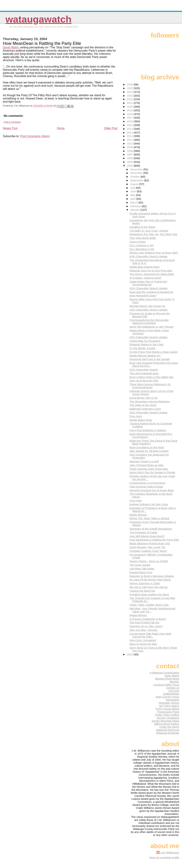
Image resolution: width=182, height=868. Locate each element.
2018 (130, 114)
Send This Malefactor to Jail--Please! (152, 327)
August (135, 184)
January (135, 210)
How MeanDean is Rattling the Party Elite (154, 540)
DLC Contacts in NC (142, 245)
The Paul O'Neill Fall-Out (144, 622)
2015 (130, 125)
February (136, 206)
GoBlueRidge (171, 694)
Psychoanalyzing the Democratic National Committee (149, 321)
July (133, 188)
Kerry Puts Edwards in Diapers (148, 430)
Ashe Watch (172, 676)
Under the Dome (169, 727)
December (137, 169)
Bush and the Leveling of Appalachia (151, 292)
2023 (130, 96)
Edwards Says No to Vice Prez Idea (151, 271)
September (137, 180)
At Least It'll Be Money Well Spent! (150, 580)
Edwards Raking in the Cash (147, 344)
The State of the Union (143, 405)
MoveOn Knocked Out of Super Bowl (152, 490)
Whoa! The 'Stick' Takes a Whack (149, 518)
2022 (130, 99)
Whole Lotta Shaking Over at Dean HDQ (154, 253)
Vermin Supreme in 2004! (145, 583)
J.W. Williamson (170, 852)
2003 (130, 654)
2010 (130, 143)
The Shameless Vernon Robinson (150, 401)
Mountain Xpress (169, 703)
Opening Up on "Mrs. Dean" (146, 626)
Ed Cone (174, 691)
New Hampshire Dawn (143, 296)
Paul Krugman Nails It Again (146, 487)
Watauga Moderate (168, 733)
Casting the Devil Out (142, 591)
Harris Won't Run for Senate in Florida (152, 472)
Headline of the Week (142, 227)
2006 (130, 158)
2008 (130, 151)
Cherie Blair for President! (145, 341)
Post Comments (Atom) (35, 136)
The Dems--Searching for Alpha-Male (152, 274)
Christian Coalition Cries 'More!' (148, 551)
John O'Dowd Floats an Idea (147, 465)
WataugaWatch (39, 19)
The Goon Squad (140, 565)
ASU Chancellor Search (144, 370)
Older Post (111, 128)
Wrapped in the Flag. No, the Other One (153, 234)
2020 (130, 107)
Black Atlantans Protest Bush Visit (150, 543)
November (137, 173)
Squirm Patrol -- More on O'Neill (149, 561)
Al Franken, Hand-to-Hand (145, 278)
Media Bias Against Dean (145, 267)
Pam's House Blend (167, 709)
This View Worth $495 (143, 238)
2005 (130, 162)
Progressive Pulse (168, 712)
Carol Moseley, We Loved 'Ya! (147, 547)
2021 (130, 103)
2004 (130, 166)
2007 (130, 154)
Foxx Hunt (136, 416)
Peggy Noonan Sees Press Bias (149, 469)
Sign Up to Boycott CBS (144, 381)
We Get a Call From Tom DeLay (149, 587)
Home (61, 128)
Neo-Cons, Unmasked (143, 640)
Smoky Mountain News (165, 721)
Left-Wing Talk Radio (142, 569)
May (133, 195)
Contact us (173, 688)
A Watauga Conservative (164, 673)
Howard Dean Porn (141, 572)
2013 (130, 132)
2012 (130, 136)
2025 (130, 88)
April (133, 199)
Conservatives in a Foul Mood (147, 483)
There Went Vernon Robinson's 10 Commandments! (150, 386)
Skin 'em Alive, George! (144, 630)
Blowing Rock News (167, 679)
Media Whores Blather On (145, 356)
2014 (130, 129)
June (133, 191)
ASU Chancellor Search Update (149, 256)
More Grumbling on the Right (147, 447)
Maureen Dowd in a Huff (144, 461)
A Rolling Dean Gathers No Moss (149, 594)
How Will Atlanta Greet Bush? (147, 536)
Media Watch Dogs (141, 420)
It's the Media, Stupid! (143, 348)
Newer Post (10, 128)
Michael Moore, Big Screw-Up (147, 306)
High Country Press (167, 697)
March (134, 202)
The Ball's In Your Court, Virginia (149, 231)
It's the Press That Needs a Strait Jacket (154, 352)
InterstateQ (172, 700)
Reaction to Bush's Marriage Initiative (152, 576)
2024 (130, 92)
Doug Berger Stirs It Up (144, 398)
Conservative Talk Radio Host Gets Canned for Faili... (150, 635)
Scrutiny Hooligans (168, 718)
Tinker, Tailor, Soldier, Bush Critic (149, 605)
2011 (130, 140)
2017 (130, 118)
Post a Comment (12, 122)
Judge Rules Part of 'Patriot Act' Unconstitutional (148, 283)
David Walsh (11, 47)
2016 (130, 121)
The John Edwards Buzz (144, 373)
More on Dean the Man (143, 644)
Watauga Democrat (168, 730)
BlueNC (175, 682)
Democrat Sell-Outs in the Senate (150, 359)
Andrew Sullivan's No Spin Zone (149, 504)
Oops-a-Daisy (138, 242)
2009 (130, 147)
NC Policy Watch (169, 706)
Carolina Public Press (166, 685)
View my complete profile (164, 857)
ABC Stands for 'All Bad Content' (149, 451)
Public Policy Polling (167, 715)
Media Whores (138, 515)
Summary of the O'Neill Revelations (151, 529)
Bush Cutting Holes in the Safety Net (152, 377)
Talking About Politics (166, 724)
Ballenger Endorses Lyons (145, 409)
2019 (130, 110)
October (135, 177)
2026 (130, 84)
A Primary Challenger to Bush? (148, 619)
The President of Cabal (143, 532)
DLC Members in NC (142, 249)
